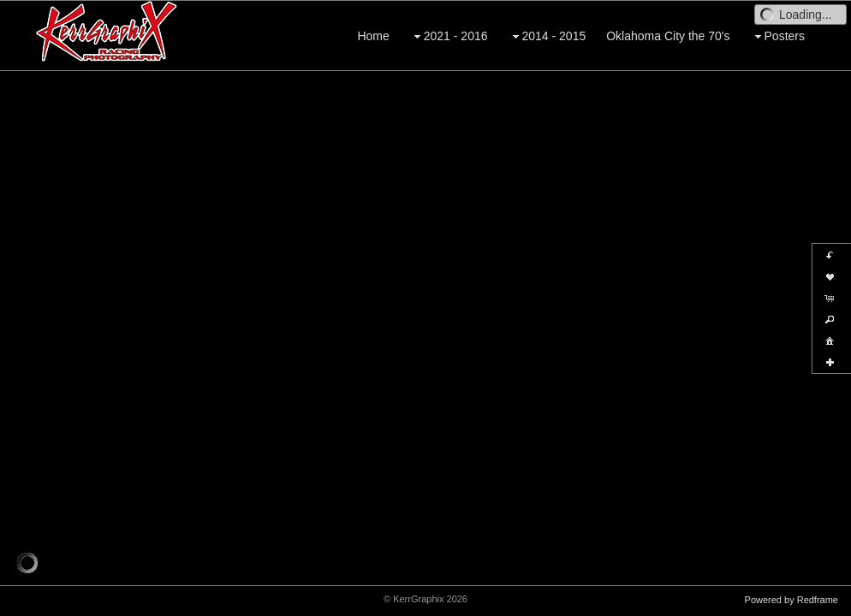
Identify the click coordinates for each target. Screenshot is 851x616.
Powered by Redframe (791, 600)
